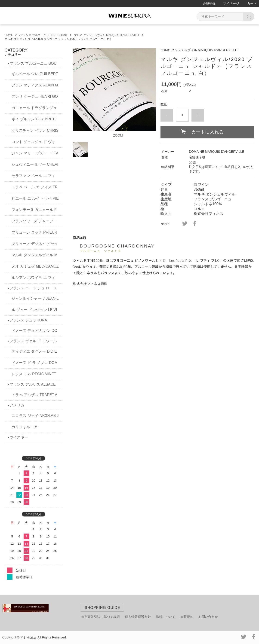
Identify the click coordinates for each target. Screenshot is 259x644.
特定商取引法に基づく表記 (100, 617)
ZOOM (118, 135)
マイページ (231, 3)
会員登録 (209, 3)
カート (252, 3)
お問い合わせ (208, 617)
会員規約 (187, 617)
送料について (166, 617)
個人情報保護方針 (138, 617)
